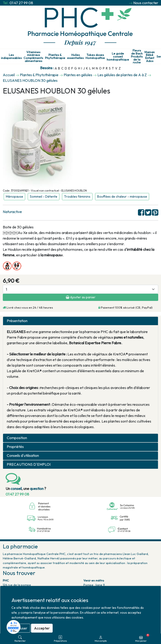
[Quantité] (80, 289)
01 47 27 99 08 (21, 3)
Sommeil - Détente (44, 196)
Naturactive (12, 212)
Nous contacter (146, 3)
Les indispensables (11, 56)
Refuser (21, 628)
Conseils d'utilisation (23, 456)
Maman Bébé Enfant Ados (150, 57)
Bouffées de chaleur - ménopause (122, 196)
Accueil (9, 75)
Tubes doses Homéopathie (95, 56)
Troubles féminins (77, 196)
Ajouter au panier (81, 297)
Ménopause (14, 196)
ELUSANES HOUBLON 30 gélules (30, 80)
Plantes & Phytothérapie (55, 56)
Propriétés (15, 447)
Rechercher (20, 639)
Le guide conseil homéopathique (118, 56)
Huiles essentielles (75, 56)
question (37, 489)
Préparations (60, 639)
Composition (17, 438)
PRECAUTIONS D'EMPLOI (29, 464)
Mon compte (101, 639)
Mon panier (142, 638)
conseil (16, 489)
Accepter (42, 628)
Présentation (17, 321)
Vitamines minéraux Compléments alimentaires (33, 57)
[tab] (80, 321)
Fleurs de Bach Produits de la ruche (137, 56)
